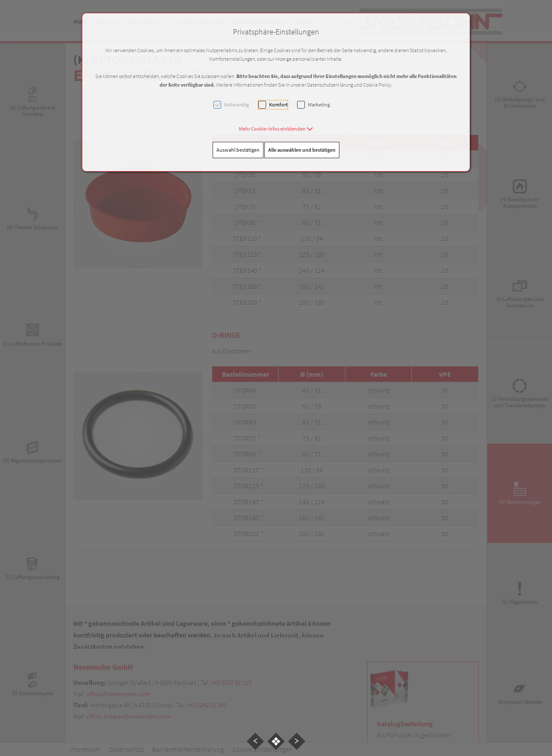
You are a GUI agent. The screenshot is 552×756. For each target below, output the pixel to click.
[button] (276, 129)
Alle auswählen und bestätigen (302, 150)
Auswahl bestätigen (238, 150)
